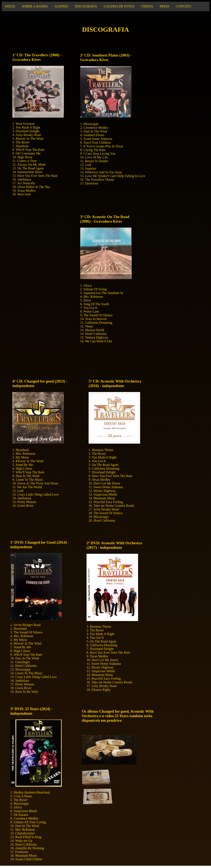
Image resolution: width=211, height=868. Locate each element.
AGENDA (61, 6)
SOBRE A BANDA (35, 6)
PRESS (165, 6)
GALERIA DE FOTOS (119, 6)
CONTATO (183, 6)
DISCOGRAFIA (86, 6)
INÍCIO (10, 6)
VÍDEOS (147, 6)
